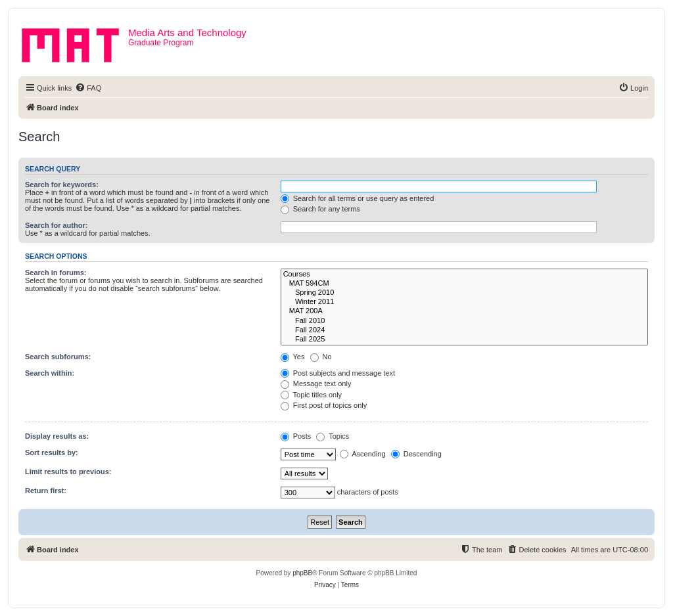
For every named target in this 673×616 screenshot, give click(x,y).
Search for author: (56, 225)
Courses (464, 275)
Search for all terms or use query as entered (358, 198)
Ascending (363, 454)
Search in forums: (56, 273)
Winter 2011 (464, 302)
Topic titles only (311, 395)
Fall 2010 (464, 321)
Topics (333, 436)
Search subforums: (58, 357)
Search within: (50, 373)
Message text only (316, 384)
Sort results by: (52, 452)
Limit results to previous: (68, 472)
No (321, 357)
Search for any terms (320, 209)
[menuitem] (88, 88)
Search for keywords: (62, 185)
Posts (296, 436)
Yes (293, 357)
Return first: (46, 491)
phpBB (302, 573)
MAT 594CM (464, 284)
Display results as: (57, 436)
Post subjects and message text (338, 373)
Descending (416, 454)
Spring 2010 (464, 293)
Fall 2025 (464, 340)
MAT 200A (464, 311)
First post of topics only (324, 405)
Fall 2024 (464, 330)
